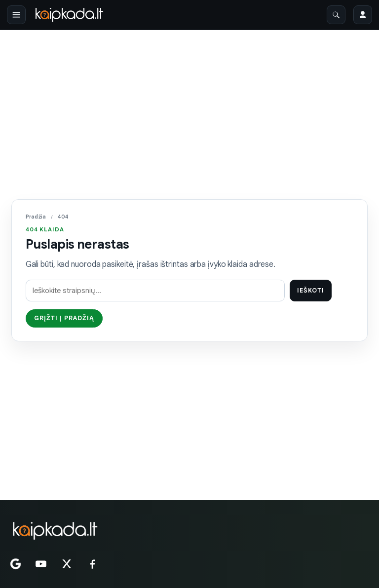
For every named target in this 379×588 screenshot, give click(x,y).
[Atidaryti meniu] (16, 15)
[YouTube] (41, 564)
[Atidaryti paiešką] (336, 15)
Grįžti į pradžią (64, 318)
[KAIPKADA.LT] (54, 531)
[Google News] (15, 564)
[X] (67, 564)
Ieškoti (311, 290)
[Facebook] (92, 564)
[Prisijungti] (363, 15)
